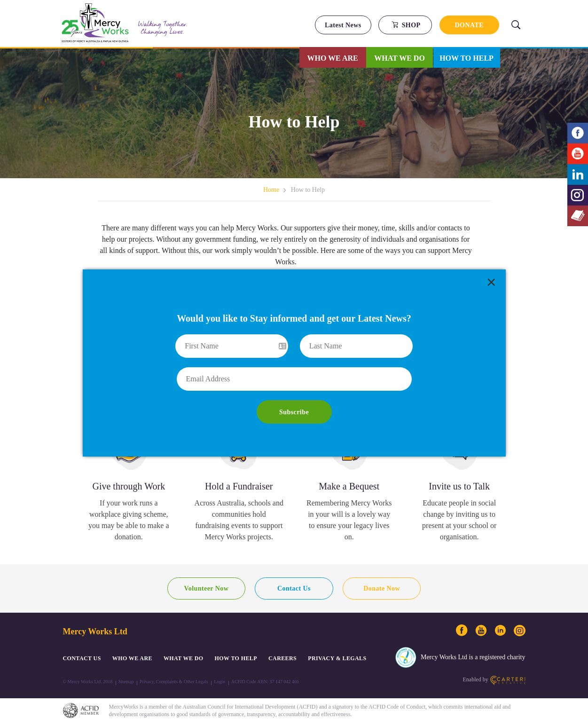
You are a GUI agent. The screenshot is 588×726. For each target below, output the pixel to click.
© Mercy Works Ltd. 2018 (88, 682)
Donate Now (382, 588)
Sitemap (126, 682)
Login (220, 682)
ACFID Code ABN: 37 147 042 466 (265, 682)
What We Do (400, 58)
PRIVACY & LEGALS (337, 658)
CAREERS (282, 658)
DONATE (470, 25)
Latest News (343, 25)
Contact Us (294, 588)
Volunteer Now (206, 588)
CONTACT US (82, 658)
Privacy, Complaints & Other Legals (174, 682)
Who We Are (333, 58)
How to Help (466, 58)
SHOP (406, 25)
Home (271, 190)
